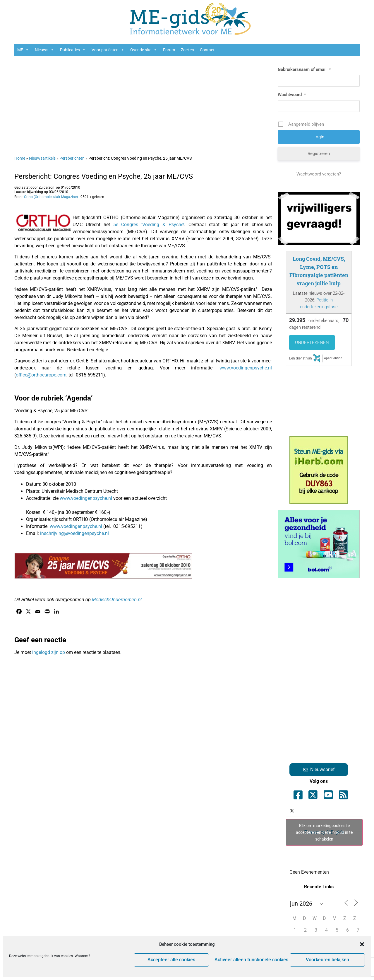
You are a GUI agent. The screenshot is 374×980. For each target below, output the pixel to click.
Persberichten (72, 158)
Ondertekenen (312, 342)
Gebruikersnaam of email (304, 69)
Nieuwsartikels (42, 158)
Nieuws (44, 50)
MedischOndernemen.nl (117, 600)
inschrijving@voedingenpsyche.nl (74, 533)
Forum (169, 50)
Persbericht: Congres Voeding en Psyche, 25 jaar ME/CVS (104, 176)
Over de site (144, 50)
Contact (207, 50)
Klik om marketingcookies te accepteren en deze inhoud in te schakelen (324, 832)
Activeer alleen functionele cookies (252, 960)
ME (23, 50)
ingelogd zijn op (49, 652)
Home (20, 158)
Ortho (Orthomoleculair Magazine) (51, 197)
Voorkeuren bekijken (328, 960)
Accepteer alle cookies (174, 960)
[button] (362, 944)
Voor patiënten (108, 50)
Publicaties (73, 50)
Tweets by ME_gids (324, 832)
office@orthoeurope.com (41, 375)
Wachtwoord (292, 95)
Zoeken (187, 50)
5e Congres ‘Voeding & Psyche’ (149, 225)
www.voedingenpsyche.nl (246, 368)
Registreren (319, 154)
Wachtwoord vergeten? (319, 174)
